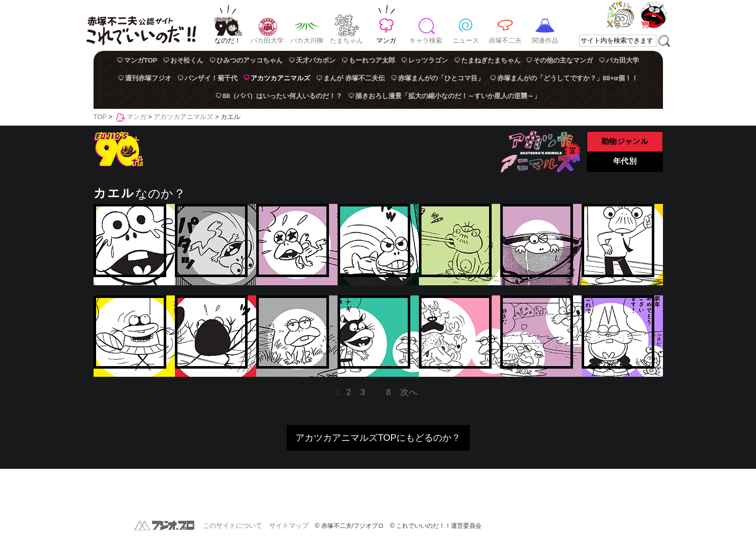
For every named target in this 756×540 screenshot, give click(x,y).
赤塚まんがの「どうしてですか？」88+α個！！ (568, 78)
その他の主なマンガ (563, 60)
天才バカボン (316, 60)
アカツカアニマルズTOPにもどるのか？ (378, 438)
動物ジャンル (625, 142)
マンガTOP (141, 60)
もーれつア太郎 (372, 60)
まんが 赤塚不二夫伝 (354, 78)
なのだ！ (228, 40)
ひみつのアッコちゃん (250, 60)
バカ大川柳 (307, 40)
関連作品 (545, 40)
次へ (409, 392)
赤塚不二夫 (505, 40)
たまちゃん (346, 40)
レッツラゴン (428, 60)
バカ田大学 (267, 40)
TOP (100, 117)
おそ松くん (187, 60)
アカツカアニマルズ (280, 78)
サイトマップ (289, 526)
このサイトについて (233, 526)
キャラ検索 (426, 40)
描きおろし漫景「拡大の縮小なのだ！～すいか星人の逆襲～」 (448, 96)
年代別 (625, 162)
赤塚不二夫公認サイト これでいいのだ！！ (141, 25)
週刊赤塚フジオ (148, 78)
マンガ (386, 40)
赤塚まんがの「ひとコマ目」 (441, 78)
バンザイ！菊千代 (211, 78)
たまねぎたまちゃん (491, 60)
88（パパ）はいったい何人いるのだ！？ (282, 96)
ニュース (466, 40)
